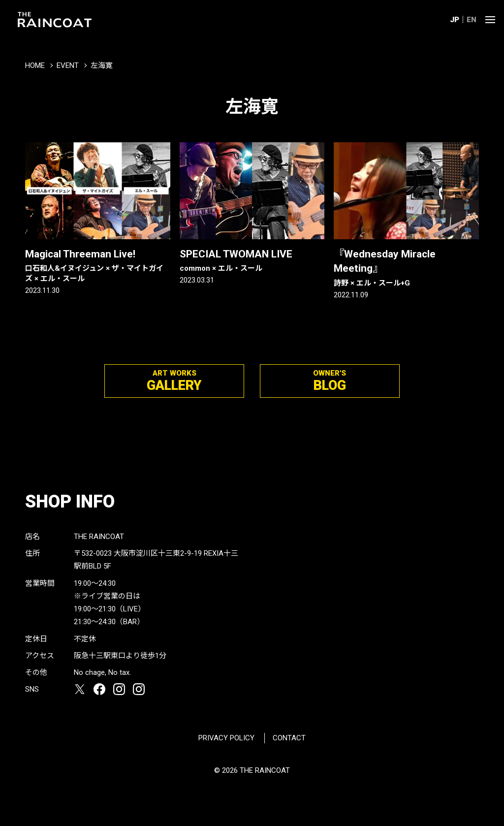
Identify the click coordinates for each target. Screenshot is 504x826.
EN (472, 20)
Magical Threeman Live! (98, 266)
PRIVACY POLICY (226, 738)
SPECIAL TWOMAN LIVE (252, 261)
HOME (35, 65)
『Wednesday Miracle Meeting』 (406, 268)
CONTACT (289, 738)
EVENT (68, 65)
